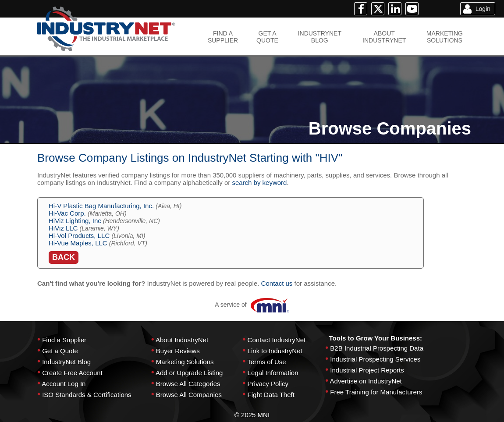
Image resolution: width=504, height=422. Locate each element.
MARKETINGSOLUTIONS (445, 37)
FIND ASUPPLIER (223, 37)
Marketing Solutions (185, 362)
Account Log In (64, 384)
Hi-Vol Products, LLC (79, 236)
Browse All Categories (188, 384)
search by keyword (259, 183)
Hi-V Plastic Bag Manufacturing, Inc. (101, 206)
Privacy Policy (268, 384)
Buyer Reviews (178, 351)
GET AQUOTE (267, 37)
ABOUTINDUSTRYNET (384, 37)
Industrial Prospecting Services (375, 359)
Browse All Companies (189, 395)
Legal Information (273, 373)
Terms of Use (266, 362)
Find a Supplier (64, 340)
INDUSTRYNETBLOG (320, 37)
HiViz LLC (63, 228)
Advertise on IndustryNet (366, 381)
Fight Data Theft (271, 395)
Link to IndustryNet (275, 351)
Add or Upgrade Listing (189, 373)
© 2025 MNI (252, 415)
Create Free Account (72, 373)
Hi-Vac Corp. (67, 213)
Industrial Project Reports (367, 370)
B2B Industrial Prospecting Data (377, 348)
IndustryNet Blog (66, 362)
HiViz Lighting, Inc (75, 221)
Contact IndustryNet (277, 340)
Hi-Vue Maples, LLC (78, 243)
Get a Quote (60, 351)
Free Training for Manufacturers (376, 392)
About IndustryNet (182, 340)
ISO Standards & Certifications (87, 395)
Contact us (277, 283)
